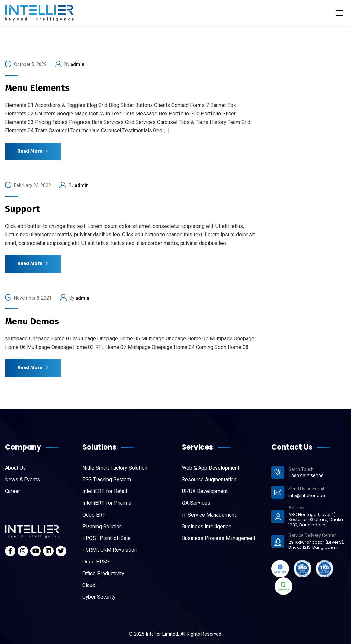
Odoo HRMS (96, 562)
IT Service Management (209, 515)
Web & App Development (211, 468)
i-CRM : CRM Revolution (110, 550)
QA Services (196, 503)
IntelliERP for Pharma (107, 503)
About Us (15, 468)
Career (12, 491)
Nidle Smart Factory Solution (115, 468)
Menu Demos (32, 321)
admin (77, 64)
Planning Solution (102, 526)
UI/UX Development (205, 491)
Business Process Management (219, 538)
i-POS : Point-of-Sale (106, 538)
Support (22, 209)
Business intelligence (207, 526)
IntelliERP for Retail (105, 491)
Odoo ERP (94, 515)
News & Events (22, 479)
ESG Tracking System (107, 479)
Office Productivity (103, 573)
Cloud (89, 585)
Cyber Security (99, 597)
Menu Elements (37, 88)
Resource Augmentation (209, 479)
